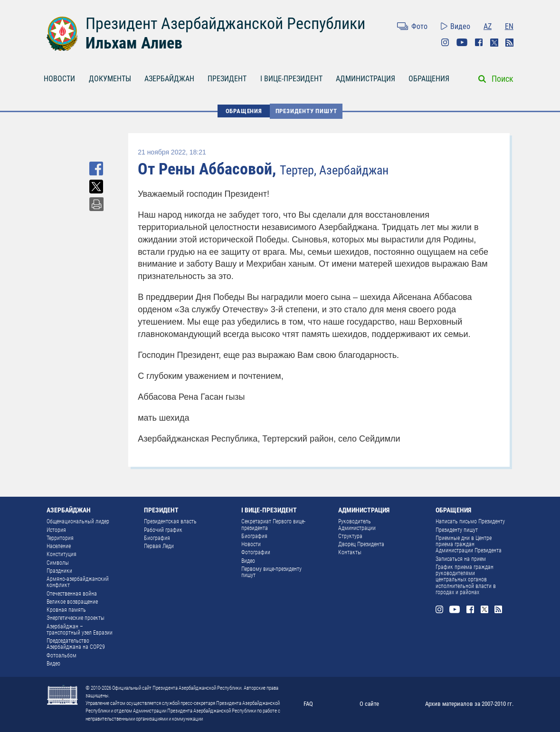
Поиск (503, 79)
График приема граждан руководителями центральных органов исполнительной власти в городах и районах (466, 580)
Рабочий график (163, 530)
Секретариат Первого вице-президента (273, 525)
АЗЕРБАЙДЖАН (169, 79)
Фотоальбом (62, 655)
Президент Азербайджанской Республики (225, 23)
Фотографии (256, 552)
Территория (60, 538)
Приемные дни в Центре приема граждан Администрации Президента (469, 544)
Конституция (62, 554)
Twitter (494, 42)
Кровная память (66, 610)
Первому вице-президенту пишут (271, 572)
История (56, 530)
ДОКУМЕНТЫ (110, 79)
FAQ (308, 704)
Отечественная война (72, 594)
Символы (58, 563)
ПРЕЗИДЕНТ (227, 79)
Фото (419, 26)
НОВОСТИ (59, 79)
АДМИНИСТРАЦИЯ (365, 79)
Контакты (350, 552)
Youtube (462, 42)
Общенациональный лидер (78, 521)
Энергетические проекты (76, 618)
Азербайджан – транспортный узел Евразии (80, 630)
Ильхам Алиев (134, 43)
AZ (488, 26)
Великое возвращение (72, 602)
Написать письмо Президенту (470, 521)
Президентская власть (170, 521)
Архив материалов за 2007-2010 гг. (469, 704)
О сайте (369, 704)
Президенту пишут (306, 111)
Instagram (445, 42)
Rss (509, 42)
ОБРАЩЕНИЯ (429, 79)
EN (509, 26)
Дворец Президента (361, 544)
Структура (350, 536)
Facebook (479, 42)
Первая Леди (159, 546)
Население (59, 546)
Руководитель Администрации (357, 525)
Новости (251, 544)
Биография (157, 538)
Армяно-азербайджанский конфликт (78, 582)
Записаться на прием (461, 559)
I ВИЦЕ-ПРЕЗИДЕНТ (291, 79)
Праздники (59, 571)
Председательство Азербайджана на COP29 (76, 644)
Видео (460, 26)
